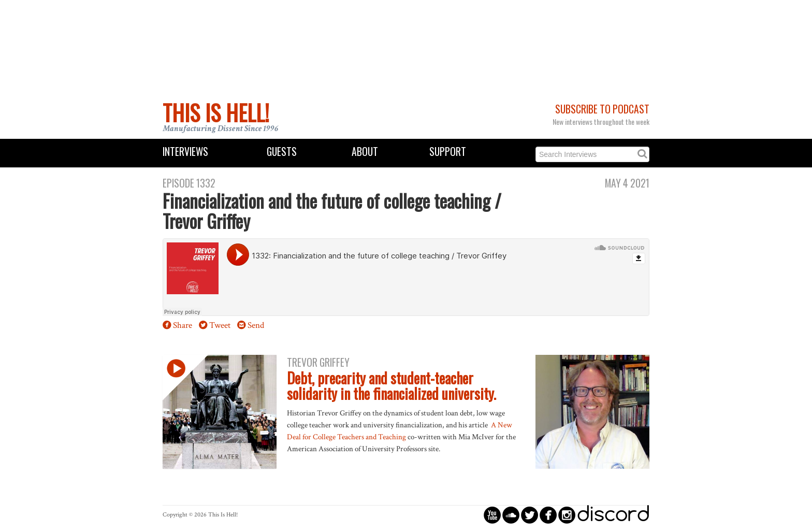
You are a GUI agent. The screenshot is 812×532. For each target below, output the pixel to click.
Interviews (185, 152)
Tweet (220, 325)
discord (613, 515)
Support (448, 152)
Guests (282, 152)
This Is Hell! (216, 112)
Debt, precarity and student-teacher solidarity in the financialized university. (392, 386)
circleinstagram (567, 515)
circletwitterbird (530, 515)
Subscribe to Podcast (602, 109)
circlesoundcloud (511, 515)
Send (256, 325)
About (365, 152)
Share (183, 325)
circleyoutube (492, 515)
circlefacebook (548, 515)
